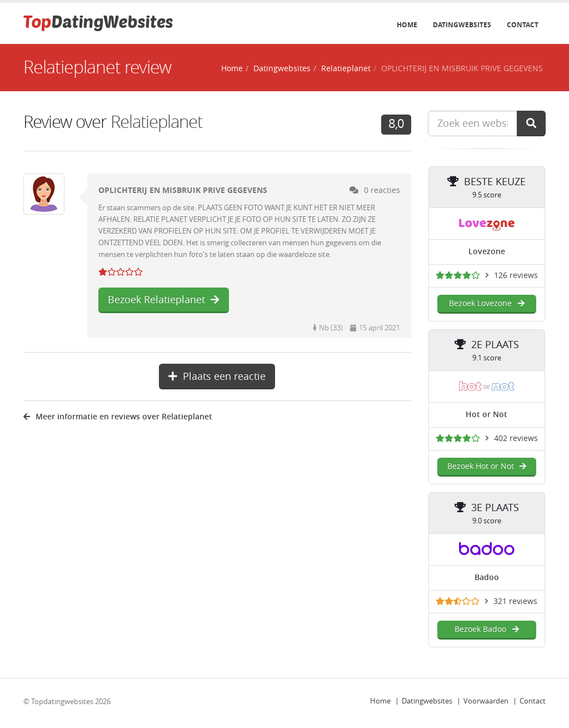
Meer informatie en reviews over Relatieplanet (118, 417)
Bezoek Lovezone (486, 303)
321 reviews (515, 601)
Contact (523, 25)
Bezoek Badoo (486, 629)
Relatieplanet (346, 69)
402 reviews (516, 439)
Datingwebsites (462, 25)
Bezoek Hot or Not (487, 466)
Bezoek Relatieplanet (164, 300)
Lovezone (487, 252)
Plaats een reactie (217, 377)
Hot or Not (486, 415)
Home (407, 25)
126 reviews (516, 276)
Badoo (487, 578)
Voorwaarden (486, 701)
